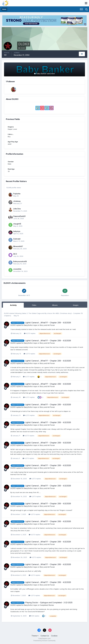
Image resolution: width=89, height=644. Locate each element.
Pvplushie (17, 194)
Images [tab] (76, 305)
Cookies (54, 636)
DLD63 (6, 313)
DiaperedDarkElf (19, 216)
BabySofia (28, 325)
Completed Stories (47, 605)
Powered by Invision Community (44, 641)
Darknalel (17, 239)
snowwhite (17, 269)
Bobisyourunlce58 (20, 261)
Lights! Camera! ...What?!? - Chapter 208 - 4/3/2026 (48, 323)
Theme (35, 636)
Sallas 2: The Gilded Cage (32, 313)
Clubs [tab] (34, 305)
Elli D (15, 254)
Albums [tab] (55, 305)
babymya (17, 231)
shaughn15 (17, 224)
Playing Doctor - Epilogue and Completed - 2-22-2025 (49, 603)
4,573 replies (30, 333)
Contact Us (45, 636)
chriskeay (17, 201)
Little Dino (17, 209)
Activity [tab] (13, 305)
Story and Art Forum (47, 325)
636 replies (34, 616)
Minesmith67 (18, 246)
